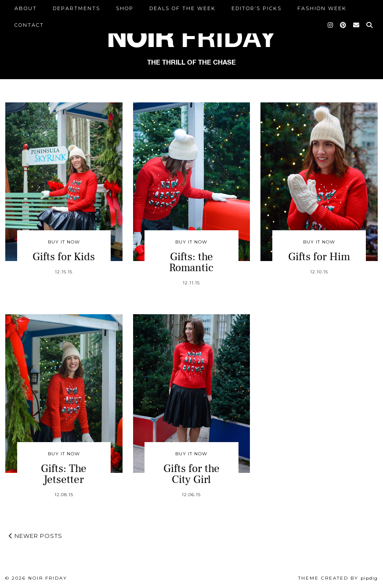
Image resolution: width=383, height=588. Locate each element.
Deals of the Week (182, 8)
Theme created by (338, 578)
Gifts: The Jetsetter (64, 474)
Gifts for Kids (64, 257)
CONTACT (29, 25)
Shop (125, 8)
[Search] (370, 25)
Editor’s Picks (257, 8)
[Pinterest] (343, 25)
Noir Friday (48, 578)
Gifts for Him (319, 257)
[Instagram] (331, 25)
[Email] (357, 25)
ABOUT (26, 8)
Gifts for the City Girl (191, 474)
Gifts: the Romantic (191, 262)
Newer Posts (36, 536)
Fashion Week (322, 8)
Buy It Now (64, 242)
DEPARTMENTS (76, 8)
